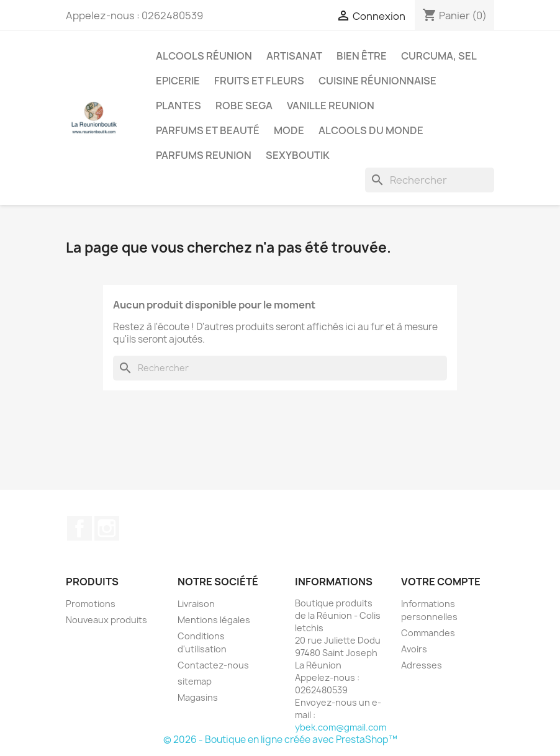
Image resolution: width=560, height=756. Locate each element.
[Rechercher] (430, 180)
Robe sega (244, 106)
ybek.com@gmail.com (341, 727)
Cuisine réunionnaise (377, 81)
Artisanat (294, 56)
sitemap (195, 681)
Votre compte (441, 582)
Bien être (362, 56)
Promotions (91, 604)
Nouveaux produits (106, 620)
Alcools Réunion (204, 56)
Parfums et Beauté (208, 130)
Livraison (196, 604)
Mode (289, 130)
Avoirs (414, 649)
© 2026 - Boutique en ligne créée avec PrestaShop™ (280, 740)
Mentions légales (214, 620)
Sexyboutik (298, 155)
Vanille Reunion (331, 106)
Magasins (198, 697)
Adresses (422, 665)
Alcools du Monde (371, 130)
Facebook (79, 528)
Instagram (107, 528)
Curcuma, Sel (439, 56)
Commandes (428, 633)
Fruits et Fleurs (259, 81)
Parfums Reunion (204, 155)
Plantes (178, 106)
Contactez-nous (213, 665)
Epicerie (178, 81)
